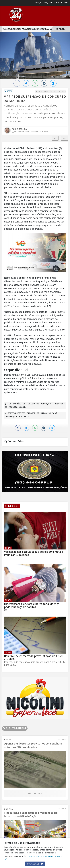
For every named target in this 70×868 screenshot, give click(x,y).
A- (55, 138)
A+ (65, 138)
